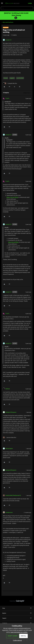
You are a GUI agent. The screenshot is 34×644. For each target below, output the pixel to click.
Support (17, 618)
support (12, 78)
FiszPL (7, 98)
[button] (2, 4)
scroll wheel (20, 78)
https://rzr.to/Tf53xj (12, 197)
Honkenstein (9, 512)
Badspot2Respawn (11, 412)
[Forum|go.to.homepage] (12, 3)
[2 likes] (10, 83)
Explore (17, 613)
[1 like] (10, 437)
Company (17, 623)
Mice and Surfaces (8, 22)
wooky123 (8, 40)
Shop (17, 608)
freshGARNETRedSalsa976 (13, 495)
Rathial (8, 389)
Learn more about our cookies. (19, 632)
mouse (6, 78)
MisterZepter (9, 448)
